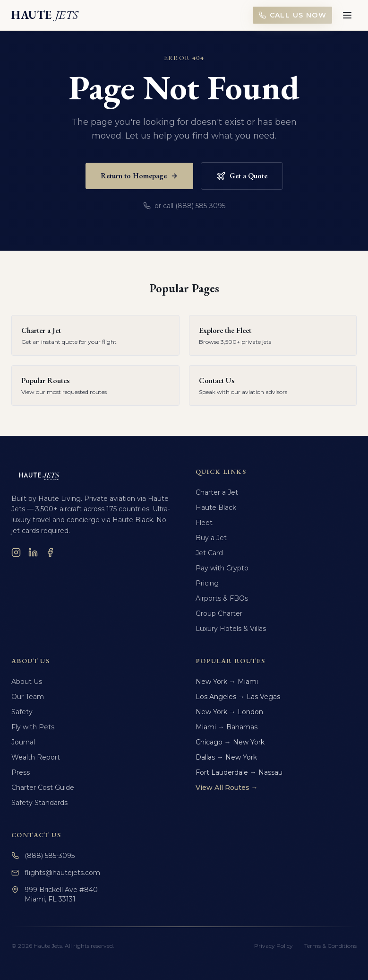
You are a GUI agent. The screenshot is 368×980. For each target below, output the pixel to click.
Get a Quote (242, 176)
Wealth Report (36, 757)
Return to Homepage (139, 176)
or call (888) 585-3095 (184, 206)
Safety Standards (39, 803)
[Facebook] (50, 552)
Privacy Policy (274, 946)
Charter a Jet (217, 492)
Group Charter (219, 613)
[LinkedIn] (33, 552)
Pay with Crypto (222, 568)
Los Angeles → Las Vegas (238, 697)
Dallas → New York (226, 757)
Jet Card (209, 553)
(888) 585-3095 (43, 856)
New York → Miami (227, 682)
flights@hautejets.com (56, 873)
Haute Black (216, 507)
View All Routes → (227, 787)
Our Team (28, 697)
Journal (23, 742)
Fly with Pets (33, 727)
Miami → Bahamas (227, 727)
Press (21, 772)
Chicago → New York (230, 742)
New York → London (229, 712)
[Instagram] (16, 552)
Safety (22, 712)
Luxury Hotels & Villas (231, 629)
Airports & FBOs (222, 598)
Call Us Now (292, 15)
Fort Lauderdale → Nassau (239, 772)
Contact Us (36, 835)
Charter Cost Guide (43, 787)
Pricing (207, 583)
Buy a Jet (211, 538)
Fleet (204, 523)
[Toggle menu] (347, 15)
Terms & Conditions (330, 946)
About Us (27, 682)
